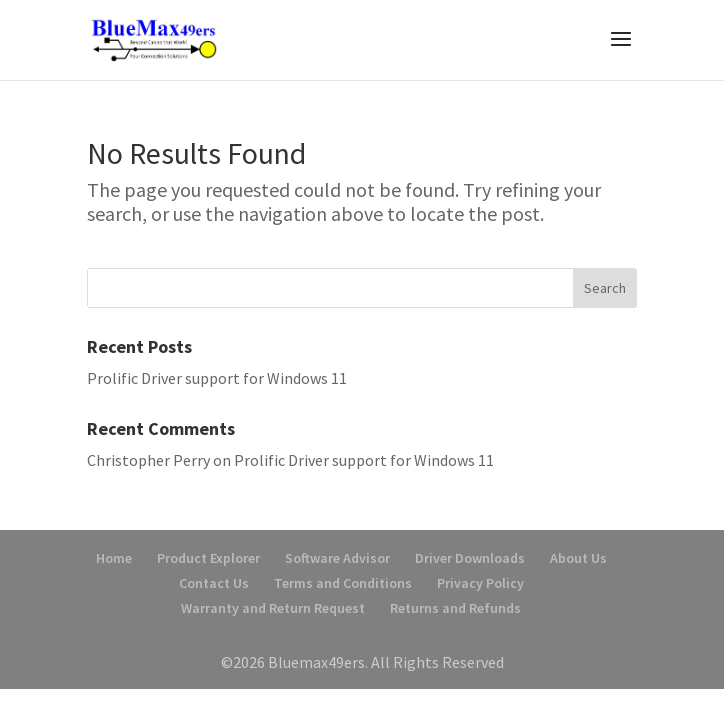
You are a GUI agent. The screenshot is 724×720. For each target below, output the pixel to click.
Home (114, 558)
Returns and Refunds (455, 608)
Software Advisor (337, 558)
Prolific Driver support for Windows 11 (217, 378)
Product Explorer (208, 558)
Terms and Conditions (343, 583)
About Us (578, 558)
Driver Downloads (470, 558)
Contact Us (214, 583)
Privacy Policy (480, 583)
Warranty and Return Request (273, 608)
